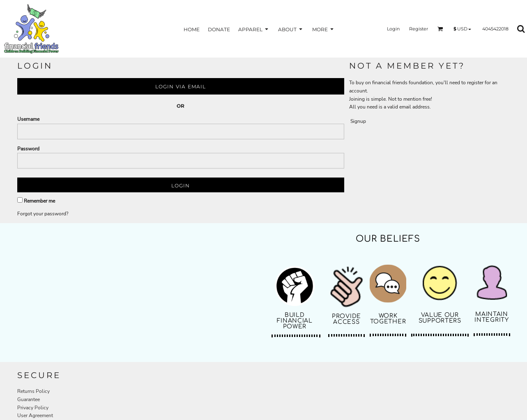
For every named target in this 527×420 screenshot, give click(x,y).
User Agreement (35, 415)
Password (28, 149)
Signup (358, 121)
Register (419, 29)
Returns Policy (33, 391)
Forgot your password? (43, 214)
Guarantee (29, 399)
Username (28, 119)
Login (393, 29)
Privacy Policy (33, 408)
